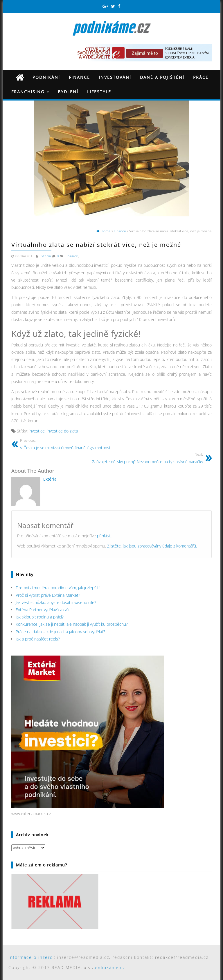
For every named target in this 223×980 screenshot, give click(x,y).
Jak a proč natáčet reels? (38, 639)
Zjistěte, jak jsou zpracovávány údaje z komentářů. (152, 546)
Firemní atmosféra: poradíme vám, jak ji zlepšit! (58, 588)
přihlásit (104, 536)
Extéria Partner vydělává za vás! (44, 610)
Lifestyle (99, 92)
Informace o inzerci (31, 957)
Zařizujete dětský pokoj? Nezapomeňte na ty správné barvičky (148, 458)
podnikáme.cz (109, 967)
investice (37, 431)
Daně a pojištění (162, 77)
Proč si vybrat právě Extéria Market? (48, 595)
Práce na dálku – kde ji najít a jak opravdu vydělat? (60, 632)
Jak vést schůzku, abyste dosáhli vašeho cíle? (56, 602)
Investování (115, 77)
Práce (201, 77)
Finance (79, 77)
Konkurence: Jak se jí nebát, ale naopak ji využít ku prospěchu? (72, 624)
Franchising (30, 92)
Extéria (45, 256)
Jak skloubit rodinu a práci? (40, 617)
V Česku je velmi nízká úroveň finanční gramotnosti (66, 444)
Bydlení (68, 92)
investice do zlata (62, 431)
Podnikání (46, 77)
